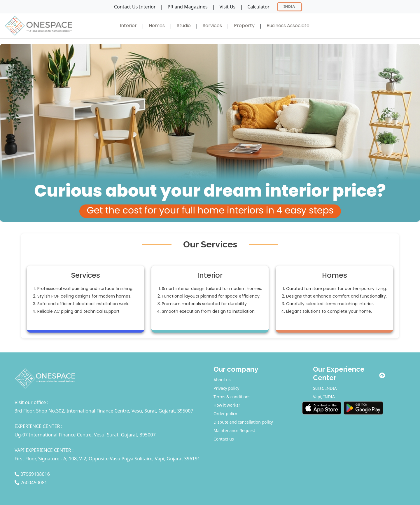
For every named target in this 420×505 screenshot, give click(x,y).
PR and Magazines (187, 7)
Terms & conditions (232, 397)
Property (244, 26)
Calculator (258, 7)
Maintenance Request (234, 430)
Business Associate (288, 26)
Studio (184, 26)
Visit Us (227, 7)
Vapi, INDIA (324, 397)
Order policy (225, 414)
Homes (157, 26)
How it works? (227, 405)
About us (222, 380)
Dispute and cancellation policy (243, 422)
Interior (128, 26)
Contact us (224, 439)
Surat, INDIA (325, 388)
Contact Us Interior (135, 7)
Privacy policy (226, 388)
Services (212, 26)
